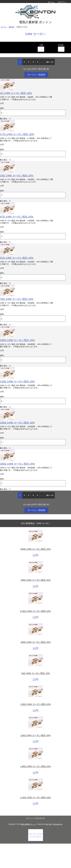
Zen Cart (49, 824)
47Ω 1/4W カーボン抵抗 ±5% (17, 217)
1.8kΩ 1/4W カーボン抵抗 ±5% (36, 766)
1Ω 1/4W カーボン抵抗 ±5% (16, 93)
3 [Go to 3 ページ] (29, 62)
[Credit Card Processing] (36, 840)
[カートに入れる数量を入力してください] (33, 113)
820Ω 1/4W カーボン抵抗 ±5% (35, 549)
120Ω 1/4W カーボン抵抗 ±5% (17, 381)
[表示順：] (61, 49)
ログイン (62, 2)
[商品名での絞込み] (41, 49)
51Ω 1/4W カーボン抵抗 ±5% (17, 258)
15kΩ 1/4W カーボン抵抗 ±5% (36, 580)
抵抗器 (11, 27)
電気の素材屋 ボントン (29, 824)
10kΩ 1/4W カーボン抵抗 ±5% (36, 642)
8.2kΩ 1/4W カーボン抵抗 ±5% (36, 611)
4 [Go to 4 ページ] (33, 62)
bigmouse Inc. (58, 824)
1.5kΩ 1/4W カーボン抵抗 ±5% (36, 704)
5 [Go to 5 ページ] (38, 62)
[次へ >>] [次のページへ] (50, 62)
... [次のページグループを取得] (42, 62)
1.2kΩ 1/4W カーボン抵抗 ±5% (36, 798)
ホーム (51, 2)
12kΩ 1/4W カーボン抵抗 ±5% (36, 735)
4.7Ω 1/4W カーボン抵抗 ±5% (17, 134)
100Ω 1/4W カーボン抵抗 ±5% (17, 340)
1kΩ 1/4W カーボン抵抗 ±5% (35, 673)
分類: (41, 45)
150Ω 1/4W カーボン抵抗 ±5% (17, 423)
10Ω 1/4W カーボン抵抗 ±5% (17, 176)
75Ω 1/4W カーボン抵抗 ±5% (17, 299)
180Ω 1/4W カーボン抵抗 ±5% (17, 464)
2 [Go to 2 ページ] (24, 62)
